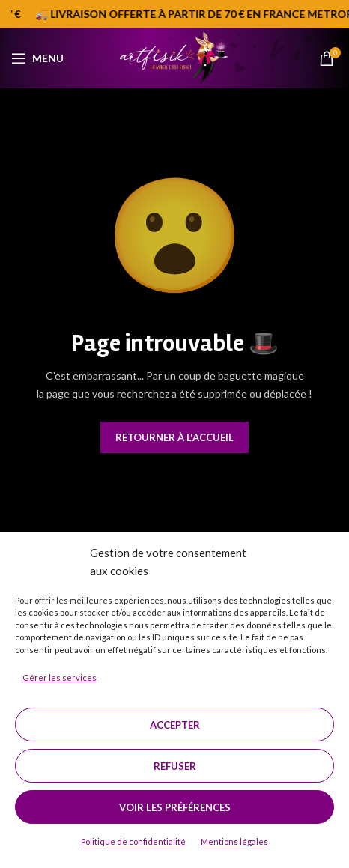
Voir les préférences (175, 807)
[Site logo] (174, 57)
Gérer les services (60, 677)
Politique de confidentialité (133, 841)
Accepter (175, 725)
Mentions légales (234, 841)
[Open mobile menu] (37, 58)
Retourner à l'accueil (174, 437)
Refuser (175, 766)
